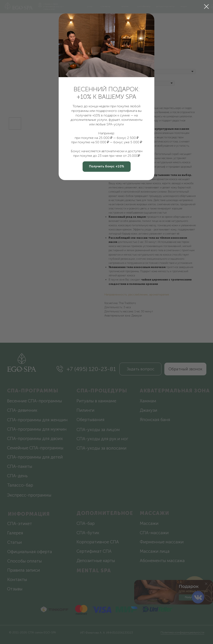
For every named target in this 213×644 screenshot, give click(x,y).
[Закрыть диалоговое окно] (206, 7)
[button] (107, 167)
